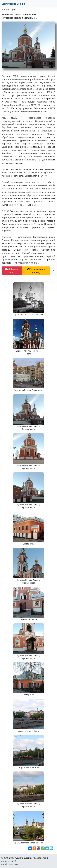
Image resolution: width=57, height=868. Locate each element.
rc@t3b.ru (14, 864)
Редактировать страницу (36, 271)
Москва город (9, 9)
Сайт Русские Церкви (13, 4)
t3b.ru (17, 861)
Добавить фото (12, 271)
